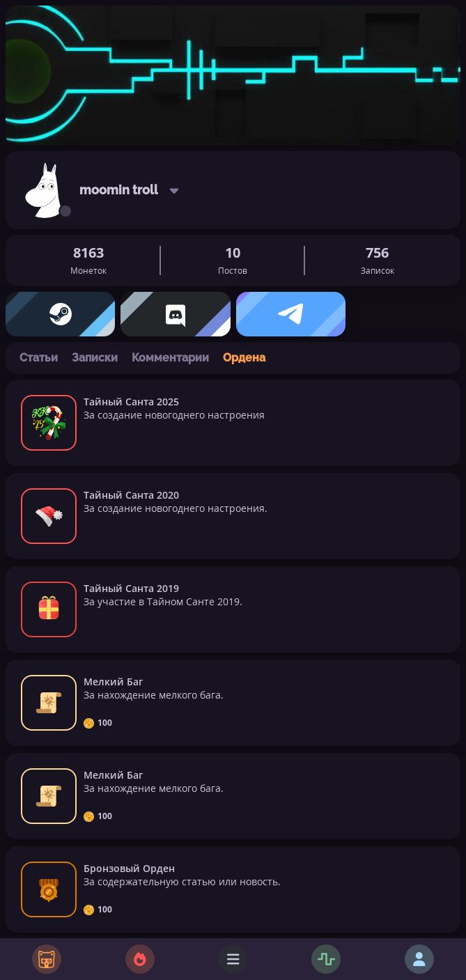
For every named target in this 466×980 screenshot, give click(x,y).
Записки (95, 358)
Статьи (39, 358)
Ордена (244, 358)
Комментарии (170, 358)
